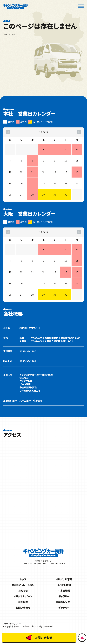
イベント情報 (64, 585)
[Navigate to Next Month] (79, 132)
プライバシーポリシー (12, 624)
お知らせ (23, 591)
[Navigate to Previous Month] (8, 132)
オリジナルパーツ (23, 596)
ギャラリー (64, 596)
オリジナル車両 (64, 579)
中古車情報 (64, 591)
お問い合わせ (23, 608)
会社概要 (23, 602)
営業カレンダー (64, 602)
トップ (23, 579)
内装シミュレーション (23, 585)
